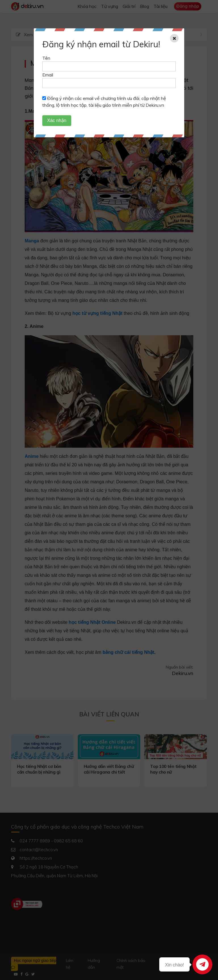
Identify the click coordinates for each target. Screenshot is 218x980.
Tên (46, 58)
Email (48, 75)
